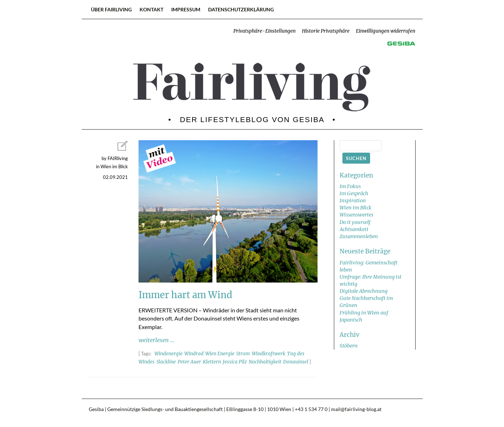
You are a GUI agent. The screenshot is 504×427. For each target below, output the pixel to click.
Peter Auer (189, 362)
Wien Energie (220, 354)
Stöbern (349, 346)
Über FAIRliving (111, 9)
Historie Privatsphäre (326, 31)
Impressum (186, 9)
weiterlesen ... (156, 340)
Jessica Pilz (235, 362)
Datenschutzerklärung (241, 9)
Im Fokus (350, 186)
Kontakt (151, 9)
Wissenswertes (356, 215)
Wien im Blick (356, 208)
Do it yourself (355, 222)
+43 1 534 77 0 (311, 409)
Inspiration (353, 201)
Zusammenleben (359, 236)
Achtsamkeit (354, 229)
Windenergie (169, 354)
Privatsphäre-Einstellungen (264, 31)
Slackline (166, 362)
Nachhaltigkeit (265, 362)
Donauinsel (296, 362)
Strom (243, 354)
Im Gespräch (354, 193)
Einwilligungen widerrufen (386, 31)
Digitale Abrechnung (364, 291)
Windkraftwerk (269, 354)
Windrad (194, 354)
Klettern (212, 362)
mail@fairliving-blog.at (356, 409)
